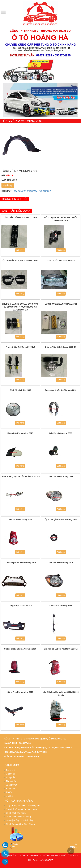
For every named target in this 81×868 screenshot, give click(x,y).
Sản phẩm (11, 777)
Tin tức (9, 792)
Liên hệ (9, 796)
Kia (41, 191)
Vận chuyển (11, 785)
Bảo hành (10, 789)
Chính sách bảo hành (16, 813)
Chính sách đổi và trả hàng (18, 817)
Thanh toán (11, 781)
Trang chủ (11, 770)
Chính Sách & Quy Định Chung (20, 824)
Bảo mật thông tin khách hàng (20, 820)
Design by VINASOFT (43, 860)
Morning (47, 191)
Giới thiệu (10, 774)
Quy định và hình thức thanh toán (21, 809)
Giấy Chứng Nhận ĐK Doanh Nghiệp (23, 806)
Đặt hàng (8, 185)
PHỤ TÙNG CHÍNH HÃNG (25, 191)
